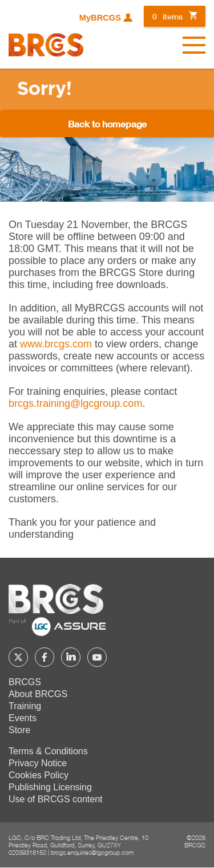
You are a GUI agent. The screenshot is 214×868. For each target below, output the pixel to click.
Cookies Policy (39, 775)
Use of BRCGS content (56, 799)
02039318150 (27, 852)
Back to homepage (107, 124)
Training (25, 706)
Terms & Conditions (48, 751)
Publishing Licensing (50, 787)
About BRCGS (38, 694)
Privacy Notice (38, 763)
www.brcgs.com (56, 344)
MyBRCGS (100, 18)
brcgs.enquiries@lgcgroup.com (92, 852)
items (167, 16)
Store (19, 730)
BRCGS (25, 682)
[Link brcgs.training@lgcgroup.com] (75, 403)
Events (23, 718)
